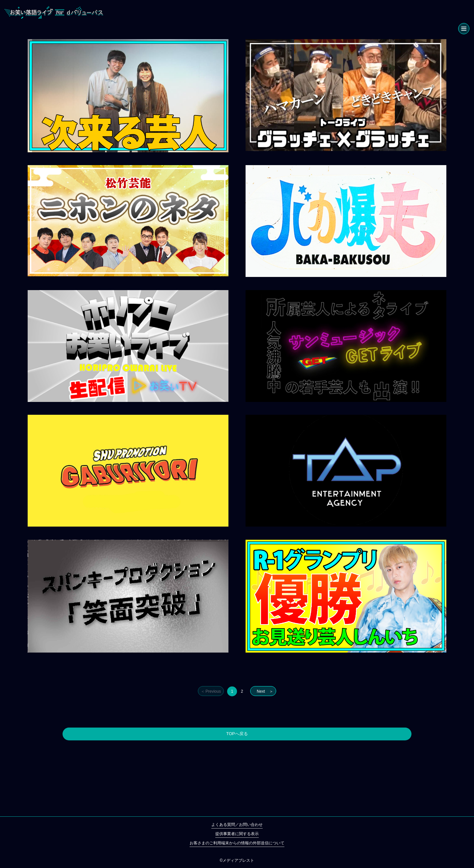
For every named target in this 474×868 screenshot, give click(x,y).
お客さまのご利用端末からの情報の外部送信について (237, 843)
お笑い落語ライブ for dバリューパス (54, 12)
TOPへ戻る (237, 734)
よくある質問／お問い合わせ (237, 825)
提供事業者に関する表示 (237, 834)
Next (261, 691)
